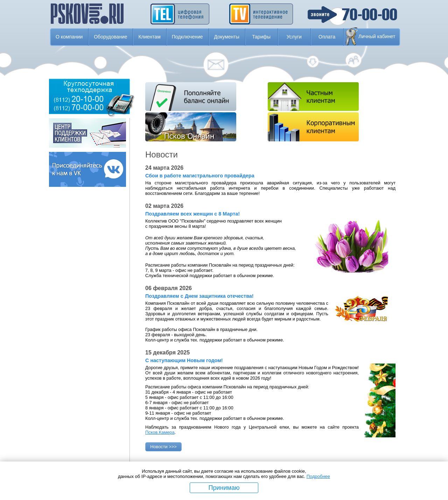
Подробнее (318, 476)
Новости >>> (163, 447)
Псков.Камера (160, 432)
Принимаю (224, 488)
